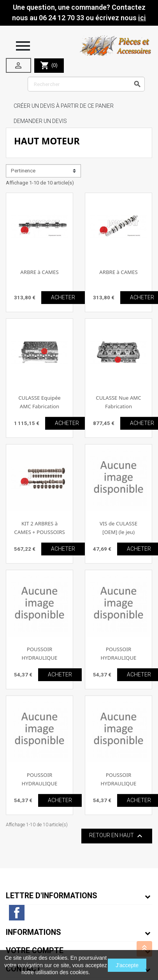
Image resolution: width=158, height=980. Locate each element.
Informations (33, 932)
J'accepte (127, 965)
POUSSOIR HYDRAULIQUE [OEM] (40, 658)
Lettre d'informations (52, 896)
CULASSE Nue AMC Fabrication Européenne (118, 406)
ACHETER (63, 297)
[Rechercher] (86, 84)
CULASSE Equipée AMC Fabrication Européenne (39, 406)
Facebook (17, 913)
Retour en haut (117, 836)
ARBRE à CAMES (39, 272)
